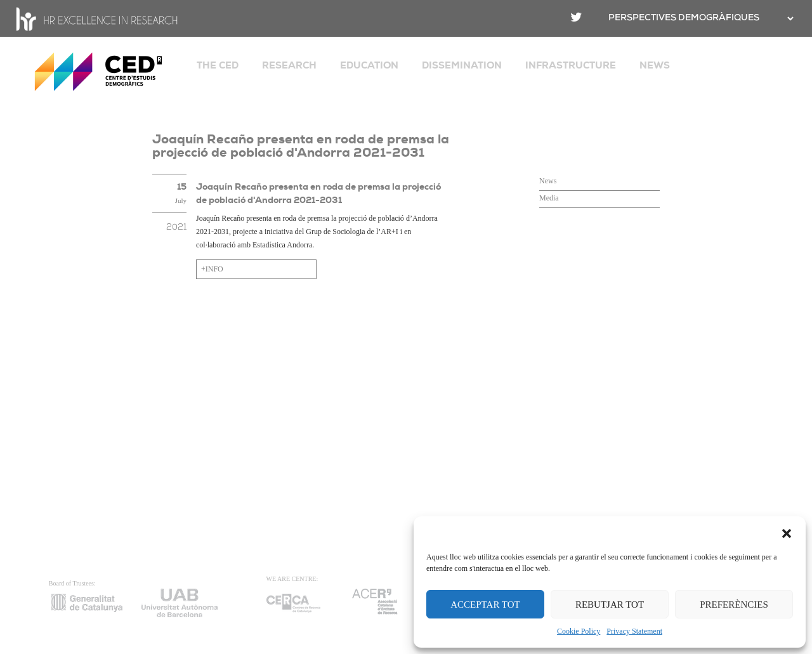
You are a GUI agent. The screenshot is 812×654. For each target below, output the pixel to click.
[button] (787, 532)
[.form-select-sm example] (789, 18)
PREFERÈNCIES (734, 605)
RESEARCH (289, 65)
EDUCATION (369, 65)
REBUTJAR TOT (610, 605)
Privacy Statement (634, 631)
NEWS (655, 65)
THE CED (218, 65)
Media (549, 198)
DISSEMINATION (462, 65)
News (548, 181)
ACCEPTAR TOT (485, 605)
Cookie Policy (579, 631)
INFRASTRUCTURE (571, 65)
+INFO (212, 269)
